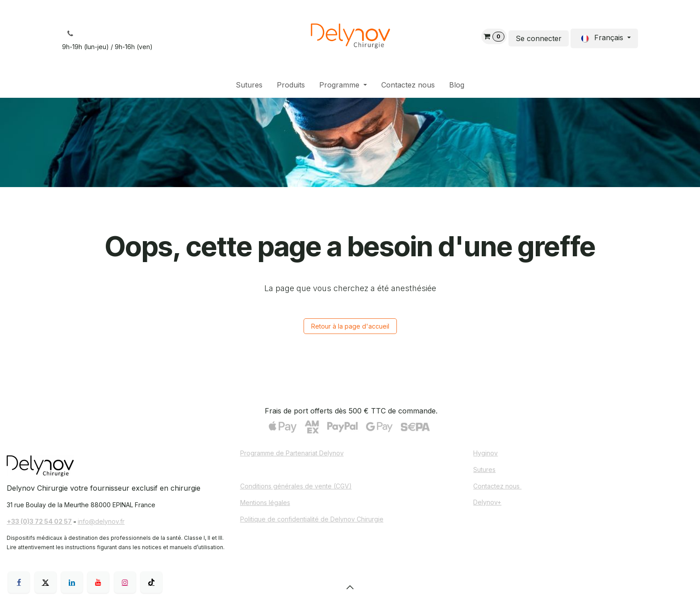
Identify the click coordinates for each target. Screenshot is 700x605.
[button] (350, 587)
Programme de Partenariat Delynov (292, 453)
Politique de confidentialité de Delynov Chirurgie (312, 519)
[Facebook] (19, 582)
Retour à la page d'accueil (350, 326)
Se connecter (539, 38)
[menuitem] (249, 85)
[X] (46, 582)
